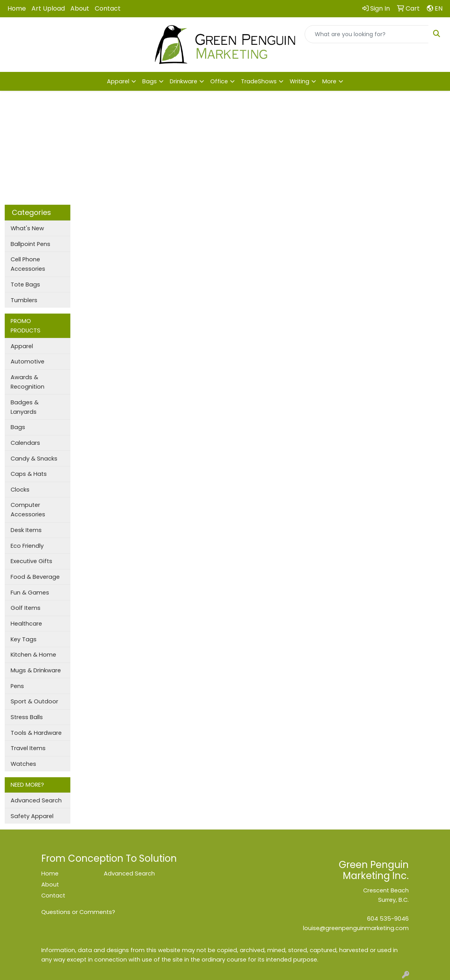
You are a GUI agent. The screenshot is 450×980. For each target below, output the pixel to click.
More (329, 81)
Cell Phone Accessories (28, 264)
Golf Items (26, 608)
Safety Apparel (32, 816)
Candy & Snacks (34, 459)
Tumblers (24, 300)
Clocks (20, 490)
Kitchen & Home (33, 655)
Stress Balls (27, 717)
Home (17, 8)
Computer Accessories (28, 510)
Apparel (118, 81)
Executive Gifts (31, 561)
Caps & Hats (29, 474)
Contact (108, 8)
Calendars (25, 443)
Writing (299, 81)
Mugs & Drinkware (36, 670)
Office (219, 81)
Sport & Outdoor (34, 701)
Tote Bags (25, 284)
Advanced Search (36, 800)
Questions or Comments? (78, 912)
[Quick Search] (367, 34)
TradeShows (259, 81)
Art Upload (48, 8)
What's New (27, 228)
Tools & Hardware (36, 733)
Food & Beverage (35, 577)
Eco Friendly (27, 546)
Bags (150, 81)
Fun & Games (30, 593)
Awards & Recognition (28, 382)
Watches (23, 764)
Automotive (28, 362)
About (80, 8)
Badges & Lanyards (25, 407)
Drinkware (184, 81)
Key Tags (24, 639)
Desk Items (26, 530)
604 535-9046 (388, 919)
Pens (17, 686)
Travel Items (28, 748)
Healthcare (26, 624)
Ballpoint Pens (30, 244)
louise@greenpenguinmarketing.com (356, 928)
